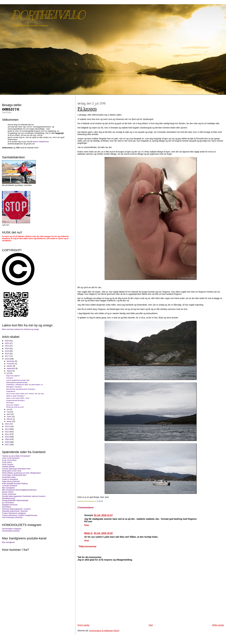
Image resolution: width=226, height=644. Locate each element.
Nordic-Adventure (9, 494)
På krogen (87, 109)
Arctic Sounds (8, 464)
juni (8, 409)
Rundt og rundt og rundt (15, 407)
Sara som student (13, 405)
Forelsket (10, 378)
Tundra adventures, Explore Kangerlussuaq (19, 515)
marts (9, 417)
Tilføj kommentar (87, 546)
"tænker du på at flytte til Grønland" (16, 456)
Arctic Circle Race (9, 460)
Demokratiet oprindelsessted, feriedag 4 (21, 389)
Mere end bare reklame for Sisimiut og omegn (20, 329)
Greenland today (9, 477)
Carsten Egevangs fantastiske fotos (16, 469)
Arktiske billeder (8, 467)
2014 (7, 426)
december (11, 361)
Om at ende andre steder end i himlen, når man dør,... (26, 394)
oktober (10, 366)
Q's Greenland (8, 503)
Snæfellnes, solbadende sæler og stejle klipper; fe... (25, 384)
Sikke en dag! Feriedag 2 (15, 396)
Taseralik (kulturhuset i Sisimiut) (15, 511)
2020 (7, 348)
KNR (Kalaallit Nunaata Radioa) (15, 483)
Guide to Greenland (10, 479)
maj (8, 412)
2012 (7, 432)
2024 (7, 343)
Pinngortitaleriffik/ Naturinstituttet (15, 500)
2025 (7, 341)
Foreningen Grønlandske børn (14, 475)
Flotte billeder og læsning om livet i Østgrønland (21, 473)
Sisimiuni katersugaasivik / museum (16, 509)
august (10, 371)
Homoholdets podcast (11, 531)
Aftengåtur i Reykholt (14, 387)
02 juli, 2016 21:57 (103, 515)
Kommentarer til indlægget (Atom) (104, 631)
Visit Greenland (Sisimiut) (12, 517)
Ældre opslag (218, 625)
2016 (7, 359)
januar (9, 421)
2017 (7, 356)
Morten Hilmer (8, 492)
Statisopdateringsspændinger (17, 382)
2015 (7, 424)
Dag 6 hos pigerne (13, 376)
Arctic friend (7, 462)
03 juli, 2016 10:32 (103, 533)
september (11, 368)
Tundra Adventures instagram (14, 513)
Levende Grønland (10, 486)
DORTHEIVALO (48, 15)
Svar (87, 525)
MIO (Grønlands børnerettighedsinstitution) (19, 490)
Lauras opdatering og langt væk (18, 380)
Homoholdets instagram (12, 529)
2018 (7, 354)
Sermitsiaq (6, 507)
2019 (7, 351)
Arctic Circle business (11, 458)
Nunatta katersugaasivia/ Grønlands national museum (24, 496)
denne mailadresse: (41, 142)
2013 (7, 429)
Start (151, 625)
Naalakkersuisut (8, 498)
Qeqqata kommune (10, 505)
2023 (7, 346)
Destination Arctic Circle (12, 471)
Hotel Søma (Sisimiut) (11, 481)
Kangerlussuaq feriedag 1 (16, 400)
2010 (7, 437)
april (9, 414)
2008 (7, 442)
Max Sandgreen (8, 488)
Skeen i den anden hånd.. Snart (18, 398)
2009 (7, 439)
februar (10, 419)
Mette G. (89, 533)
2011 (7, 434)
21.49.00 (100, 501)
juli (8, 373)
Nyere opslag (83, 625)
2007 (7, 445)
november (11, 364)
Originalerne (11, 391)
